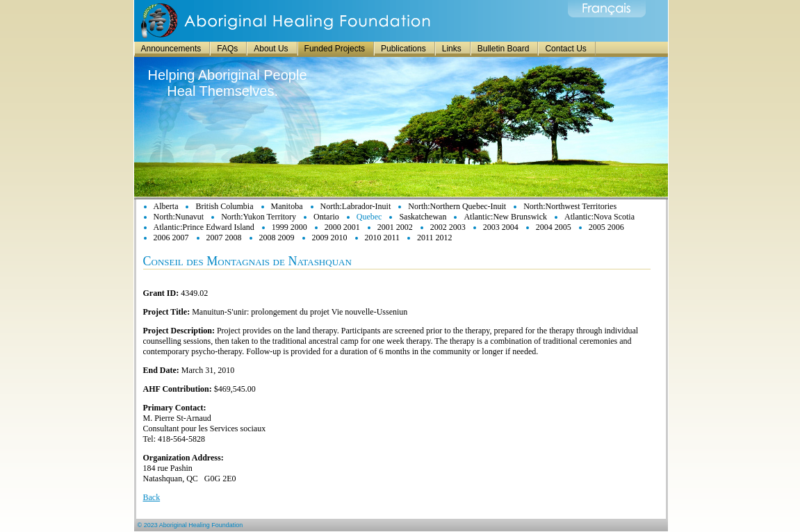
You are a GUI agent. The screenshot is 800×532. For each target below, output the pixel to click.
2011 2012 (435, 238)
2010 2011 (383, 238)
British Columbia (224, 206)
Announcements (171, 49)
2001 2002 (395, 227)
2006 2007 (171, 238)
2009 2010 (330, 238)
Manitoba (287, 206)
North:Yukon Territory (259, 217)
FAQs (227, 49)
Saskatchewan (423, 217)
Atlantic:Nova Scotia (599, 217)
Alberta (166, 206)
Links (452, 49)
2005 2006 (606, 227)
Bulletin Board (504, 49)
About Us (271, 49)
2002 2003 (448, 227)
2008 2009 (277, 238)
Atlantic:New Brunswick (505, 217)
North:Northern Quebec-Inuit (457, 206)
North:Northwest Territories (570, 206)
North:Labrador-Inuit (356, 206)
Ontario (326, 217)
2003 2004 (501, 227)
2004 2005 (554, 227)
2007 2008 (224, 238)
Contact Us (565, 49)
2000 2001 (342, 227)
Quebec (369, 217)
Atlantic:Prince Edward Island (204, 227)
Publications (403, 49)
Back (152, 497)
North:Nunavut (179, 217)
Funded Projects (335, 49)
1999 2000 (289, 227)
